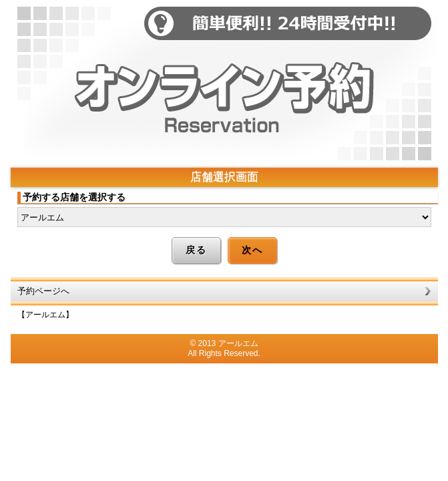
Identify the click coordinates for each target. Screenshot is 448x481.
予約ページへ (43, 291)
